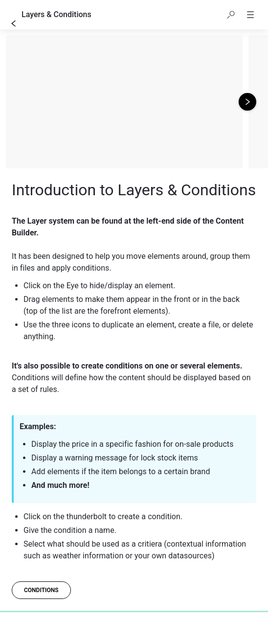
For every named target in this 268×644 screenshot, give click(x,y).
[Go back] (14, 23)
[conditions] (41, 590)
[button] (231, 15)
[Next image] (247, 102)
